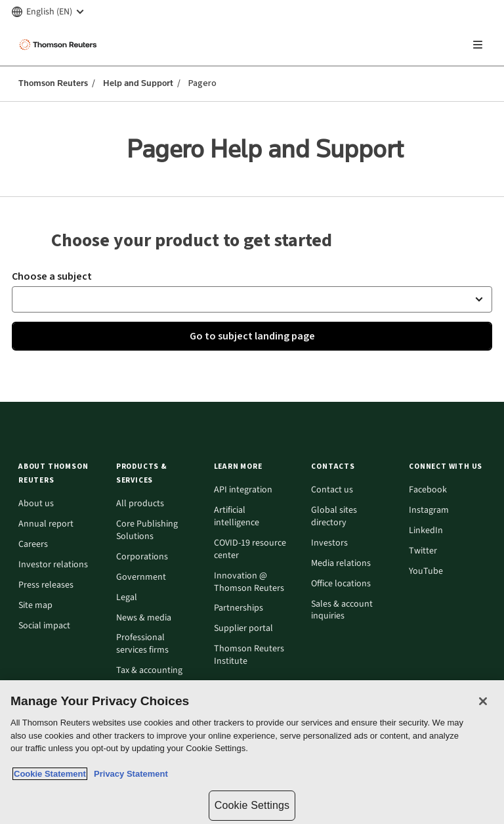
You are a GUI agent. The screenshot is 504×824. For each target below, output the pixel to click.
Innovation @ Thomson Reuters (249, 582)
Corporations (142, 557)
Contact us (332, 490)
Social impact (44, 626)
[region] (252, 752)
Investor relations (53, 565)
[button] (252, 299)
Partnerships (239, 608)
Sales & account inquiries (342, 611)
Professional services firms (142, 644)
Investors (329, 543)
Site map (35, 606)
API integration (243, 490)
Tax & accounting (149, 671)
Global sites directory (334, 517)
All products (140, 504)
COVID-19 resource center (250, 550)
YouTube (426, 572)
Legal (127, 598)
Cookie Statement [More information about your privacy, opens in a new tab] (50, 774)
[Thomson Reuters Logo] (60, 45)
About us (36, 504)
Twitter (423, 551)
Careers (33, 545)
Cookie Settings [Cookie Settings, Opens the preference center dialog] (252, 805)
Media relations (341, 564)
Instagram (429, 510)
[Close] (483, 701)
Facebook (428, 490)
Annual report (46, 524)
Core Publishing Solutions (147, 531)
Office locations (341, 584)
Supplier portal (243, 629)
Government (141, 577)
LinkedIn (426, 531)
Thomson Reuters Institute (249, 655)
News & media (144, 618)
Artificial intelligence (237, 517)
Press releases (46, 585)
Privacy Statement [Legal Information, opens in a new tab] (129, 774)
